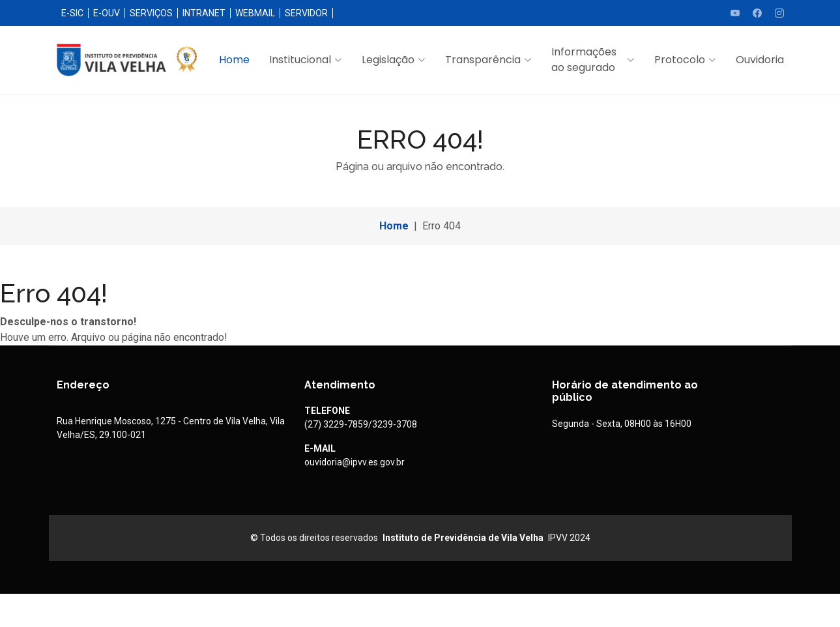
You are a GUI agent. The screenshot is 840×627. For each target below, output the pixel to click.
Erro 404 (442, 226)
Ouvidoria (760, 60)
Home (234, 60)
